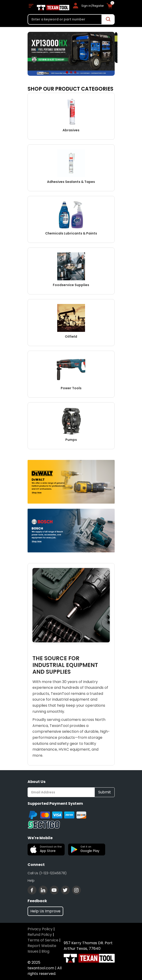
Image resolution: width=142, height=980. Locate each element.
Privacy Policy (40, 929)
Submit (105, 792)
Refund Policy (40, 935)
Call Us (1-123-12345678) (47, 873)
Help (31, 881)
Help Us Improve (45, 911)
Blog (45, 951)
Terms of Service (43, 940)
